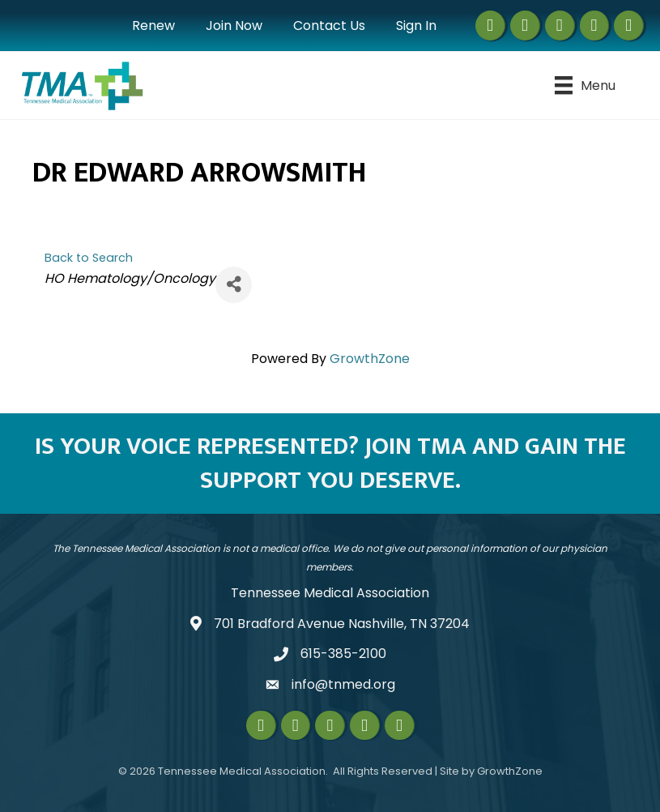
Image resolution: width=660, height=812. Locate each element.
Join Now (234, 26)
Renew (153, 26)
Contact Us (329, 26)
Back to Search (89, 258)
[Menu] (585, 85)
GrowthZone (370, 359)
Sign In (416, 26)
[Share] (234, 285)
